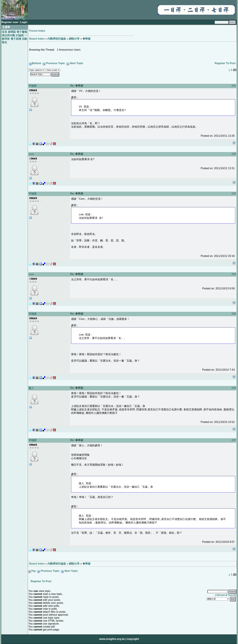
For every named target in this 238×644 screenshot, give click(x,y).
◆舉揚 (86, 39)
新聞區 (12, 32)
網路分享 (74, 39)
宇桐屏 (33, 86)
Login (24, 22)
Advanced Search (226, 595)
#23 (234, 193)
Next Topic (77, 63)
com (31, 154)
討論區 (20, 35)
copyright (133, 639)
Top (33, 571)
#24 (234, 274)
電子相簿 (16, 39)
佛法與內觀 (8, 35)
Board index (37, 39)
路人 (31, 388)
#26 (234, 388)
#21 (234, 86)
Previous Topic (56, 63)
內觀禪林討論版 (57, 39)
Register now (10, 22)
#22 (234, 154)
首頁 (4, 32)
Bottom (37, 63)
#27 (234, 440)
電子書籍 (22, 32)
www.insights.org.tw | (113, 639)
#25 (234, 314)
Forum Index (37, 31)
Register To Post (225, 63)
